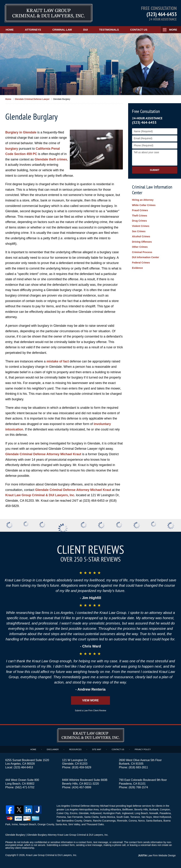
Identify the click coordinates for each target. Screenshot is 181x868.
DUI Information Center (146, 257)
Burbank (154, 810)
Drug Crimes (139, 221)
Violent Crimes (141, 226)
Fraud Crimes (140, 210)
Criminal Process (142, 252)
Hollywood (96, 813)
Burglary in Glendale (21, 132)
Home (10, 30)
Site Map (97, 749)
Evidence (137, 268)
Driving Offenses (142, 242)
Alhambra (116, 810)
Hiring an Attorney (143, 200)
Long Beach (141, 813)
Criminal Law (62, 30)
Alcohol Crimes (141, 236)
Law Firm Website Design (157, 855)
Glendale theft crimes (51, 159)
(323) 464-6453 (162, 14)
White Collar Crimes (144, 205)
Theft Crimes (140, 216)
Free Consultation (146, 111)
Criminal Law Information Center (152, 190)
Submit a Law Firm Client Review (91, 711)
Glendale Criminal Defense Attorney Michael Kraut (43, 454)
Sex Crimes (139, 231)
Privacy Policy (143, 749)
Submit (155, 170)
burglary (12, 149)
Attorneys (33, 30)
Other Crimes (140, 247)
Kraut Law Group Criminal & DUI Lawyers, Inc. (40, 495)
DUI (86, 30)
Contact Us (139, 30)
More (173, 30)
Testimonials (109, 30)
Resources (75, 749)
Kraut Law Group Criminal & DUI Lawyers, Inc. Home (48, 13)
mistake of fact (58, 361)
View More (90, 700)
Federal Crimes (141, 263)
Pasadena (165, 813)
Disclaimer (53, 749)
